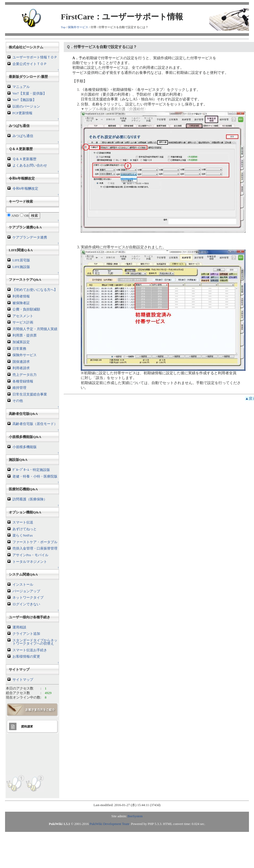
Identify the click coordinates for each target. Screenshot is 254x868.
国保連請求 (21, 362)
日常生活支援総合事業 (30, 394)
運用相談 (19, 627)
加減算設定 (21, 342)
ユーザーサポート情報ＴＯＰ (35, 57)
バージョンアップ (26, 591)
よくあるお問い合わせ (30, 165)
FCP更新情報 (22, 113)
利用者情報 (21, 296)
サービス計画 (23, 322)
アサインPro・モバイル (30, 555)
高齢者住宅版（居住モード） (35, 424)
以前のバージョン (26, 107)
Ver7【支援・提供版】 (29, 93)
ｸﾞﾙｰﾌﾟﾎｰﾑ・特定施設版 (31, 470)
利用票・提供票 (25, 335)
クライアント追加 (26, 634)
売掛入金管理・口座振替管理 (35, 548)
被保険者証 (21, 303)
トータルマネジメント (30, 562)
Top (63, 27)
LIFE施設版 (21, 267)
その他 (18, 401)
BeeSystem (135, 816)
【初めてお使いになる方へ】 (35, 290)
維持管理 (19, 388)
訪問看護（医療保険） (30, 499)
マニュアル (21, 87)
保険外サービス (78, 27)
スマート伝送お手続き (30, 650)
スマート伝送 (23, 522)
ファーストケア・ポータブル (35, 542)
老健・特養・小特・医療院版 (35, 476)
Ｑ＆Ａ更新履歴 (24, 159)
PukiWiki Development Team (109, 824)
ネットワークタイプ (28, 598)
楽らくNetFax (23, 535)
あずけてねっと (25, 529)
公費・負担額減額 (26, 309)
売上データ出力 (25, 375)
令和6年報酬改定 (25, 189)
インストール (23, 585)
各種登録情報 (23, 381)
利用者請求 (21, 368)
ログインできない (26, 604)
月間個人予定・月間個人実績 (35, 329)
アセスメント (23, 316)
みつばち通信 (23, 136)
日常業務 (19, 349)
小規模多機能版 (25, 447)
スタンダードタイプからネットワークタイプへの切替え (35, 642)
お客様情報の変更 (26, 657)
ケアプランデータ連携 (30, 237)
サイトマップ (23, 680)
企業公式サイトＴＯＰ (30, 64)
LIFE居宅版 (21, 260)
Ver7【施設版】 (24, 100)
